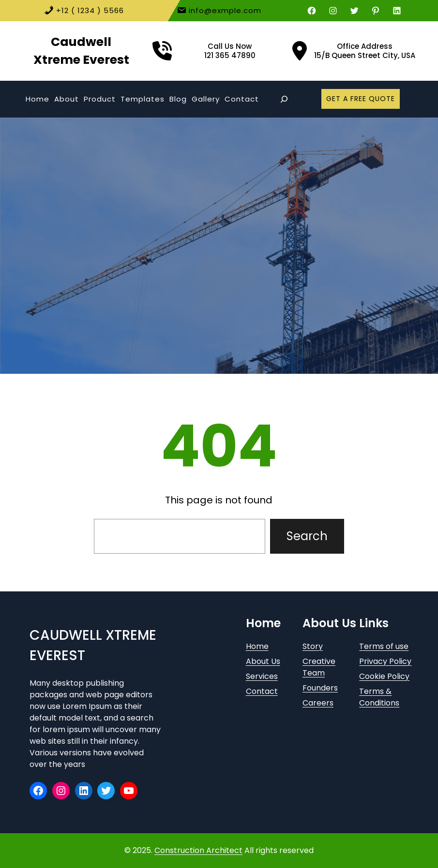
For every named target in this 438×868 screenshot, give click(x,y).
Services (262, 676)
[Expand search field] (284, 99)
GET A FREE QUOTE (361, 99)
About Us (263, 661)
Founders (320, 688)
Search (307, 536)
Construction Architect (198, 850)
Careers (318, 703)
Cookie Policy (384, 676)
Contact (262, 691)
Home (257, 646)
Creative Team (319, 667)
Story (313, 646)
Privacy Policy (385, 661)
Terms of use (384, 646)
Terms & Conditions (379, 697)
